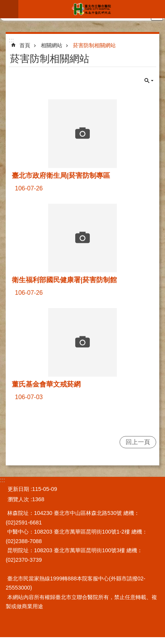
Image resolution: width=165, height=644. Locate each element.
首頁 (25, 45)
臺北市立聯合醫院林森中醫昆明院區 (92, 9)
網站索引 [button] (9, 9)
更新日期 (18, 489)
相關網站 (52, 45)
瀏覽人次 (18, 499)
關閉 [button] (149, 81)
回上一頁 (138, 442)
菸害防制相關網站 (94, 45)
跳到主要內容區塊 (4, 4)
